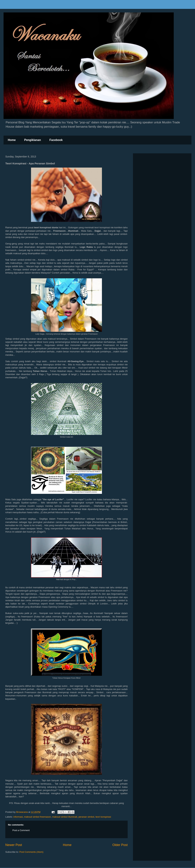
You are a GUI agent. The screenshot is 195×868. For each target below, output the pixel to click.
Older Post (120, 845)
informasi (18, 817)
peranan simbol (86, 817)
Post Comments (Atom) (31, 852)
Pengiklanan (32, 140)
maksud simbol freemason (38, 817)
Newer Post (14, 845)
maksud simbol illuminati (65, 817)
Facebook (56, 140)
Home (12, 140)
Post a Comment (21, 830)
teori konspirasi (103, 817)
